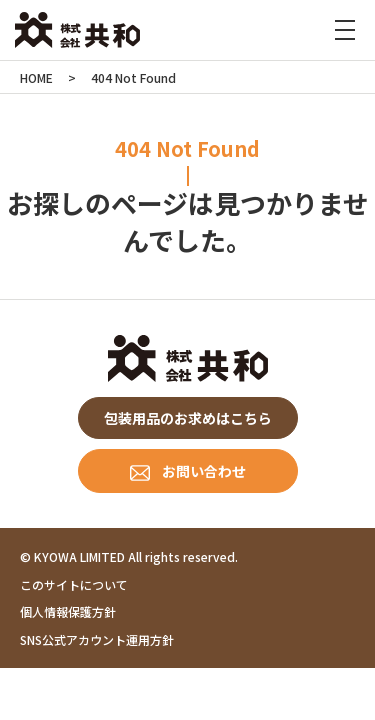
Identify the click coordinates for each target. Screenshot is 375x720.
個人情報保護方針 (68, 611)
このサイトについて (74, 584)
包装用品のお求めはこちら (188, 418)
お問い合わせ (204, 471)
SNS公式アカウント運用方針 (97, 639)
